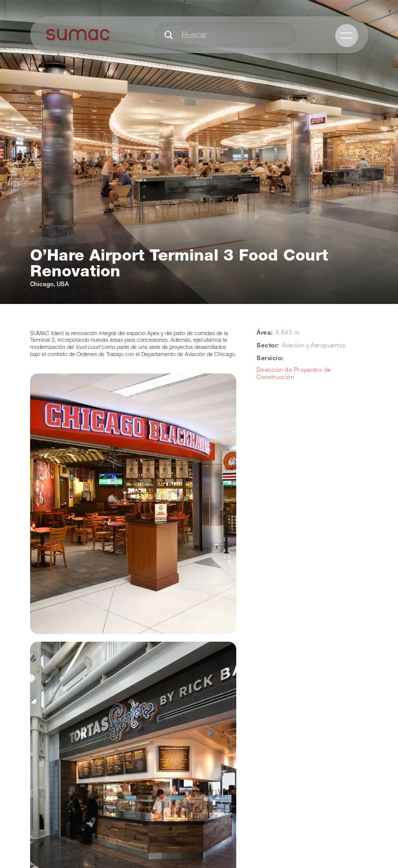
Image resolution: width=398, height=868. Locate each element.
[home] (78, 35)
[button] (347, 36)
